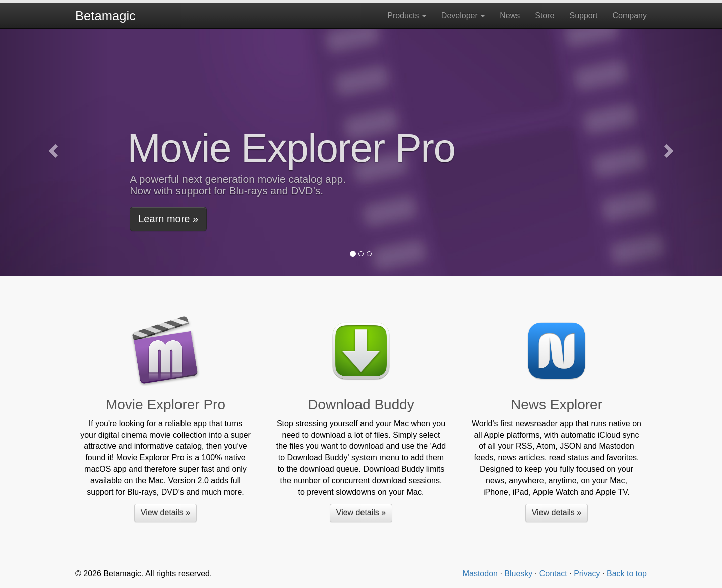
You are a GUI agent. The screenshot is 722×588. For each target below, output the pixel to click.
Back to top (627, 574)
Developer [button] (463, 15)
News (510, 15)
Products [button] (407, 15)
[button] (54, 150)
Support (583, 15)
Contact (553, 574)
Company (630, 15)
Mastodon (480, 574)
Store (545, 15)
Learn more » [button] (168, 219)
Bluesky (518, 574)
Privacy (587, 574)
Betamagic (106, 16)
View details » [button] (165, 513)
